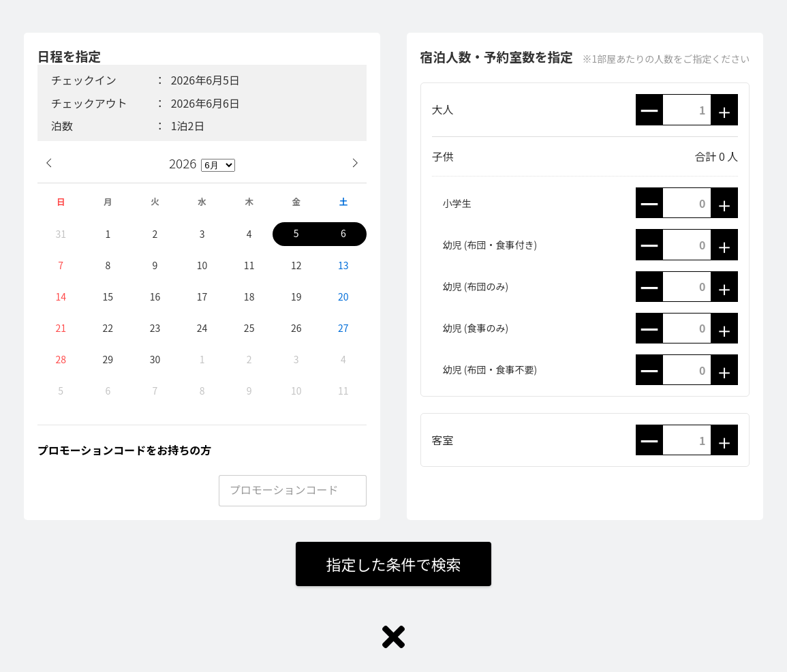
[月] (218, 165)
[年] (185, 163)
